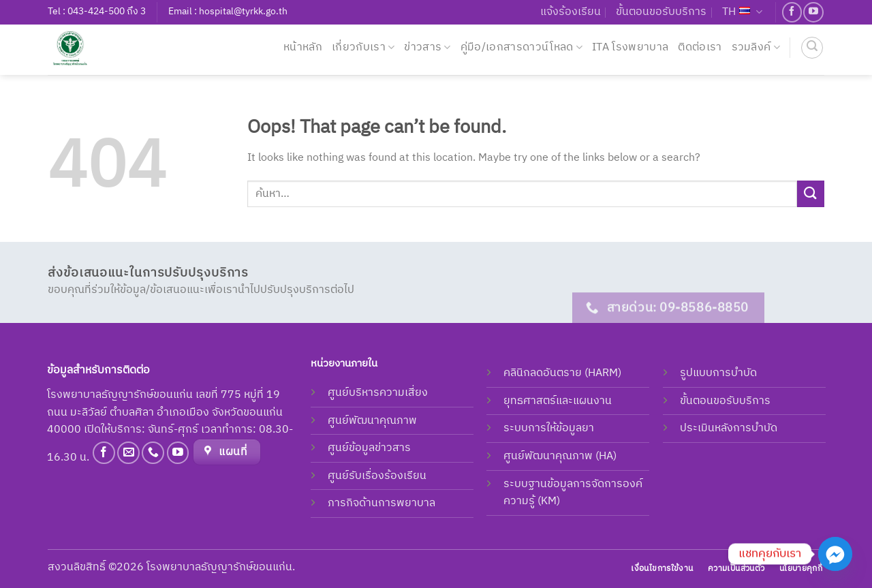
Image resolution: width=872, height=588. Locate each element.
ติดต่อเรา (700, 47)
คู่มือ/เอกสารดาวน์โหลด (521, 47)
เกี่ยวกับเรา (363, 47)
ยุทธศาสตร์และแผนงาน (558, 401)
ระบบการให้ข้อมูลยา (549, 428)
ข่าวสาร (427, 47)
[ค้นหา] (812, 48)
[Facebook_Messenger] (835, 554)
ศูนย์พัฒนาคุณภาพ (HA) (560, 456)
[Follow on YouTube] (813, 12)
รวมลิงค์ (756, 47)
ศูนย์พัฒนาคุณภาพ (372, 421)
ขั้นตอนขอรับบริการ (661, 12)
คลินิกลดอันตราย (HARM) (562, 373)
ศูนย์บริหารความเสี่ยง (378, 393)
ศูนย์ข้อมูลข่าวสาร (369, 448)
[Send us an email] (128, 453)
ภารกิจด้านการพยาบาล (381, 503)
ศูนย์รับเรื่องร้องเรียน (377, 476)
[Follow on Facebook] (792, 12)
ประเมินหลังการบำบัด (729, 428)
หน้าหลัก (303, 47)
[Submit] (811, 194)
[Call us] (153, 453)
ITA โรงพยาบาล (630, 47)
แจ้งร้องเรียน (571, 12)
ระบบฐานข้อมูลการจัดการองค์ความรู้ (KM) (573, 493)
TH (742, 12)
